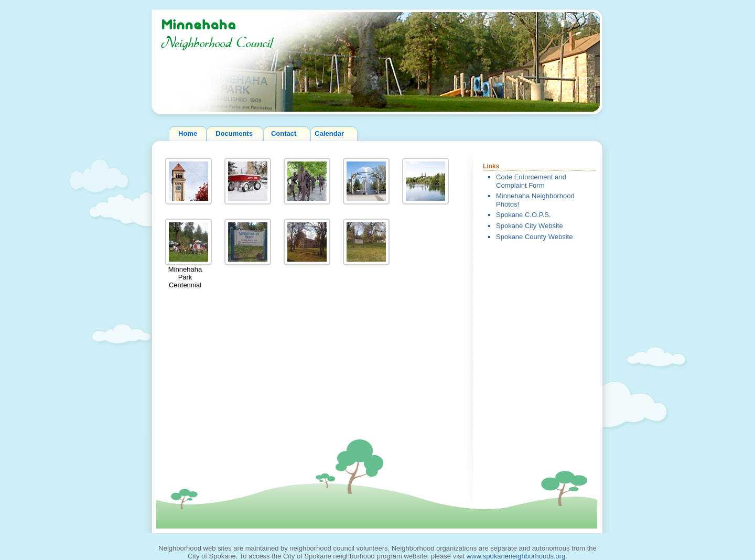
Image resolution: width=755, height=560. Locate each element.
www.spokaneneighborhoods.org (516, 556)
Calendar (329, 133)
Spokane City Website (530, 226)
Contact (284, 133)
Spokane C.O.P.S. (524, 215)
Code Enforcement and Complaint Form (531, 181)
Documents (234, 133)
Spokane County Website (534, 237)
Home (188, 133)
